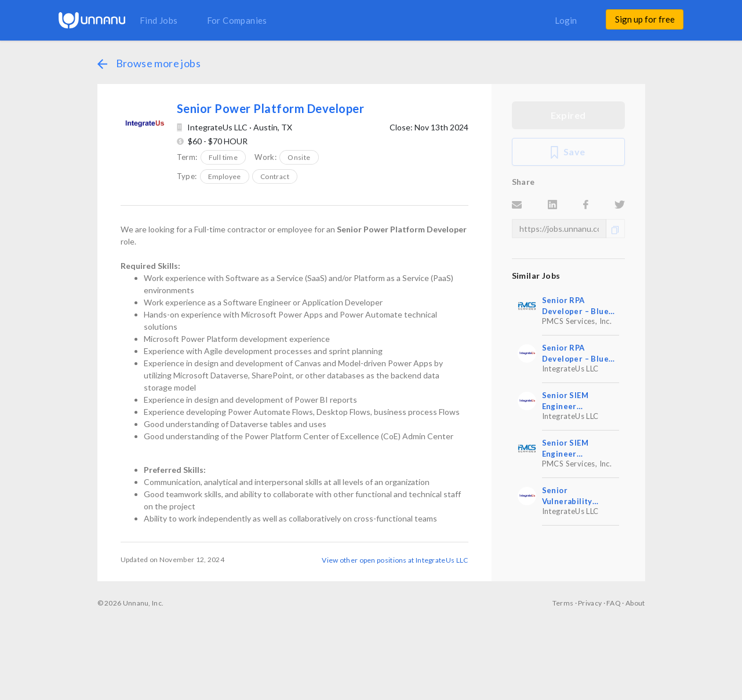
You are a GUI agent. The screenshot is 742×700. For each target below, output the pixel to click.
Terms (563, 603)
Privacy (590, 603)
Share (523, 182)
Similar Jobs (536, 276)
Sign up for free (645, 19)
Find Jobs (159, 20)
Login (566, 20)
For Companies (237, 20)
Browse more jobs (149, 63)
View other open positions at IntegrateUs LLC (395, 560)
